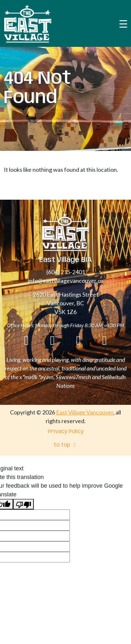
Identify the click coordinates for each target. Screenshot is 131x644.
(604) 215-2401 (66, 272)
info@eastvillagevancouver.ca (66, 281)
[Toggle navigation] (123, 23)
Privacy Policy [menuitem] (66, 432)
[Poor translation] (23, 504)
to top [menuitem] (66, 445)
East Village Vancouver (85, 412)
